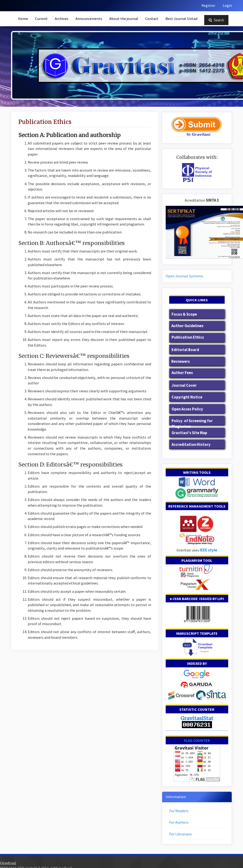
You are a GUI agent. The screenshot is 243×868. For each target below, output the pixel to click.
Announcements (89, 19)
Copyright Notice (187, 397)
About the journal (124, 19)
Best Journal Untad (181, 19)
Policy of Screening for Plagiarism (192, 424)
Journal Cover (184, 385)
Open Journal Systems (184, 276)
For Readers (179, 811)
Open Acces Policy (187, 409)
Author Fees (182, 373)
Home (23, 19)
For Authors (179, 822)
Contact (152, 19)
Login (227, 6)
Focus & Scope (184, 314)
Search (216, 20)
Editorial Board (185, 350)
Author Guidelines (187, 326)
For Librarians (180, 834)
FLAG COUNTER (197, 740)
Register (208, 6)
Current (41, 19)
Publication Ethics (187, 337)
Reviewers (181, 361)
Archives (62, 19)
